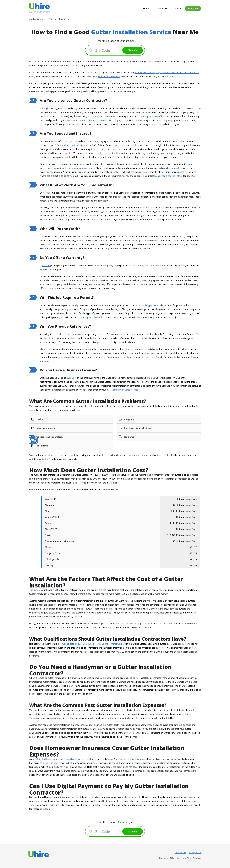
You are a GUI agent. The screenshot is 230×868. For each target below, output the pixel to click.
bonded (175, 168)
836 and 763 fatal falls (109, 76)
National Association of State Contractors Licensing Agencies (98, 120)
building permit (149, 305)
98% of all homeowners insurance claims (56, 759)
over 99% (72, 378)
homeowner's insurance (128, 759)
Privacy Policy (195, 853)
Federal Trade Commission (70, 334)
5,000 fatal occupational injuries (71, 145)
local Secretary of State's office (122, 390)
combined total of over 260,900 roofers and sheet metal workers (93, 644)
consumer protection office (150, 116)
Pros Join (193, 8)
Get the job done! (39, 12)
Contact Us (162, 8)
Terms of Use (180, 853)
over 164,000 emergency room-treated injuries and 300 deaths (167, 72)
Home (146, 8)
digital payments (133, 797)
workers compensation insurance (78, 168)
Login (178, 8)
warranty (46, 265)
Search (133, 50)
